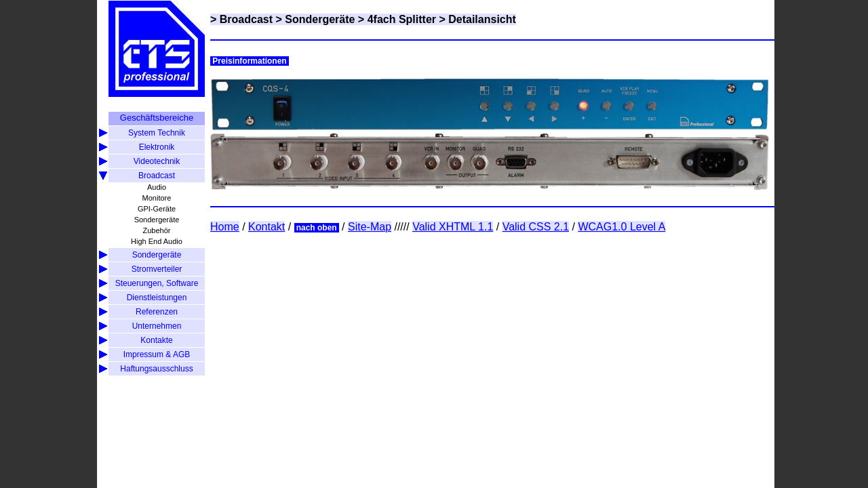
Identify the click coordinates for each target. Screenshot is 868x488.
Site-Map (370, 227)
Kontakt (267, 227)
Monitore (157, 198)
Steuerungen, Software (157, 283)
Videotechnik (157, 161)
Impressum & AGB (157, 354)
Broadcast (157, 176)
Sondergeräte (157, 220)
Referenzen (157, 312)
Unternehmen (157, 326)
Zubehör (157, 230)
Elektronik (157, 147)
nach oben (317, 228)
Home (225, 227)
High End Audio (157, 241)
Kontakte (156, 340)
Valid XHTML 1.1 (453, 227)
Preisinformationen (250, 61)
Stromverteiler (157, 269)
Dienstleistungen (157, 298)
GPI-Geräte (157, 209)
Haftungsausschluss (156, 369)
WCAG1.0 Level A (622, 227)
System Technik (157, 133)
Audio (157, 187)
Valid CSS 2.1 (536, 227)
